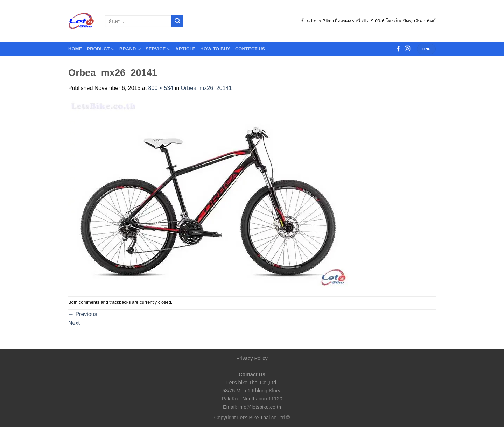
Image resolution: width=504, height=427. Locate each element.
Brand (130, 49)
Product (101, 49)
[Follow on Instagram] (407, 49)
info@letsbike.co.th (260, 407)
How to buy (215, 49)
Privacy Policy (252, 358)
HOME (75, 49)
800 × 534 (161, 88)
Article (185, 49)
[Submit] (177, 21)
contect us (250, 49)
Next (78, 323)
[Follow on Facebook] (398, 49)
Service (158, 49)
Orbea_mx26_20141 (206, 88)
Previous (83, 314)
